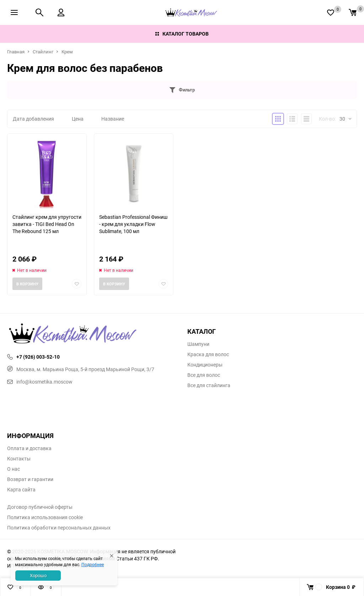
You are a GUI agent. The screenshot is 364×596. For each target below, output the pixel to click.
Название (113, 119)
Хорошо (38, 575)
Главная (16, 52)
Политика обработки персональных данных (59, 528)
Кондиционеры (205, 365)
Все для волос (204, 375)
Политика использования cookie (45, 517)
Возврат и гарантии (30, 479)
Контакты (19, 459)
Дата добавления (33, 119)
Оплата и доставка (29, 448)
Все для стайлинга (209, 385)
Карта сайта (21, 490)
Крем (67, 52)
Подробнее (93, 564)
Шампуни (198, 344)
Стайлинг (43, 52)
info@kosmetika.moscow (40, 382)
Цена (78, 119)
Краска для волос (208, 354)
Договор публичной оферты (40, 507)
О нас (14, 469)
